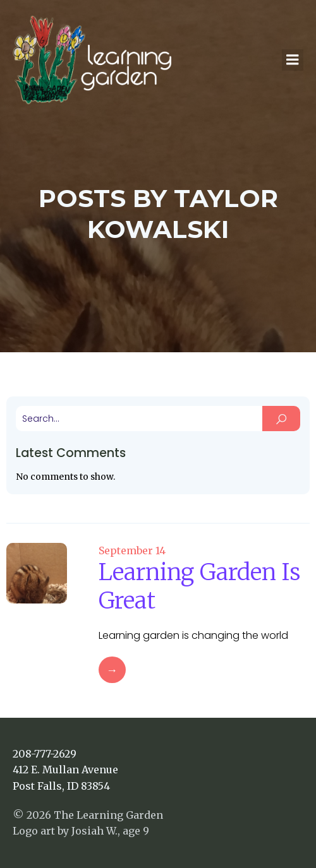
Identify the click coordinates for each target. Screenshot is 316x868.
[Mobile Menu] (293, 60)
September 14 (132, 550)
